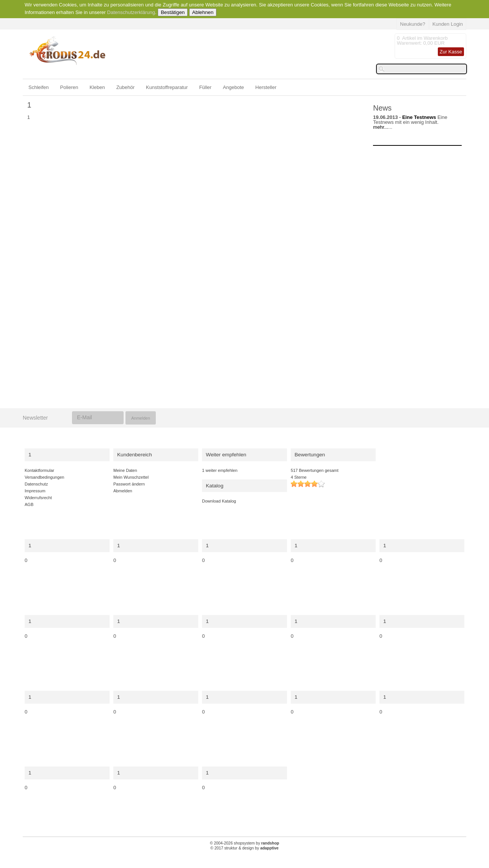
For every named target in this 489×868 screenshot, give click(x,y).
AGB (29, 504)
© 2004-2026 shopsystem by (245, 843)
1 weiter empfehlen (220, 470)
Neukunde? (413, 24)
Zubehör (125, 87)
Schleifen (38, 87)
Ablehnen (203, 12)
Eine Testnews (419, 117)
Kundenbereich (135, 455)
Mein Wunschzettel (131, 477)
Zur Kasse (451, 52)
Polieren (69, 87)
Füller (205, 87)
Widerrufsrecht (38, 498)
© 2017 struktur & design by (244, 848)
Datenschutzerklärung (131, 12)
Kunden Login (448, 24)
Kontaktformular (39, 470)
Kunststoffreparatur (167, 87)
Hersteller (266, 87)
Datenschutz (36, 484)
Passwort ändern (129, 484)
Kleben (97, 87)
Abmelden (123, 491)
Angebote (234, 87)
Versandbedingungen (44, 477)
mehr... (381, 127)
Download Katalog (219, 501)
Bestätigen (173, 12)
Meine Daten (125, 470)
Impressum (35, 491)
